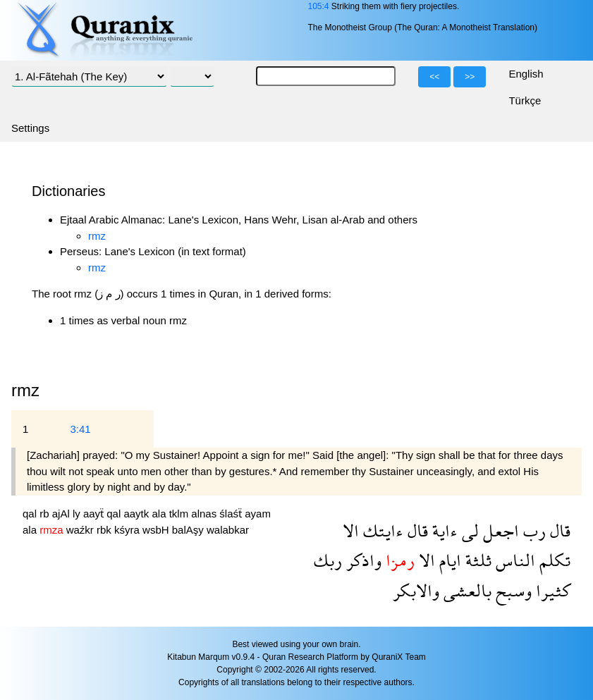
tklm (181, 514)
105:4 (318, 6)
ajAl (62, 514)
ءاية (443, 530)
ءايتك (381, 530)
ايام (448, 560)
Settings (30, 128)
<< (434, 77)
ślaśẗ (232, 514)
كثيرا (551, 590)
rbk (105, 530)
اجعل (499, 530)
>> (470, 77)
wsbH (157, 530)
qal (31, 514)
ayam (258, 514)
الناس (513, 560)
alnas (205, 514)
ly (78, 514)
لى (468, 530)
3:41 (80, 429)
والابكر (416, 590)
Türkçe (525, 100)
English (526, 74)
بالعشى (465, 590)
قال (558, 530)
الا (351, 530)
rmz (97, 236)
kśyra (128, 530)
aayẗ (95, 514)
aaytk (137, 514)
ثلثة (476, 560)
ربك (328, 560)
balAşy (189, 530)
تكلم (553, 560)
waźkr (81, 530)
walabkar (228, 530)
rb (46, 514)
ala (160, 514)
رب (532, 530)
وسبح (512, 590)
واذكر (362, 560)
